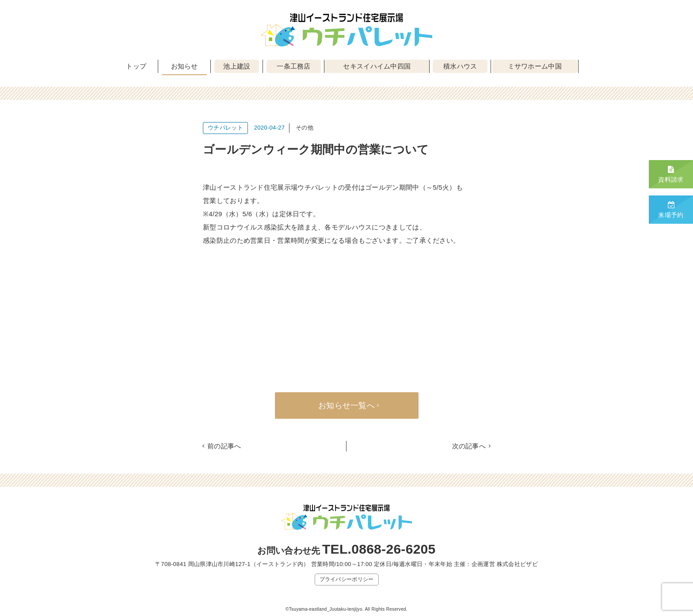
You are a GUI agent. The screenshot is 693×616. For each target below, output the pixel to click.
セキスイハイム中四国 (377, 66)
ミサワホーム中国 (535, 66)
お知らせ (185, 66)
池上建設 (237, 66)
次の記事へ (469, 446)
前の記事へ (224, 446)
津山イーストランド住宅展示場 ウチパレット (346, 30)
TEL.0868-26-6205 (379, 549)
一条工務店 (294, 66)
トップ (136, 66)
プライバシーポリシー (347, 579)
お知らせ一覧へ (346, 406)
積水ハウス (460, 66)
